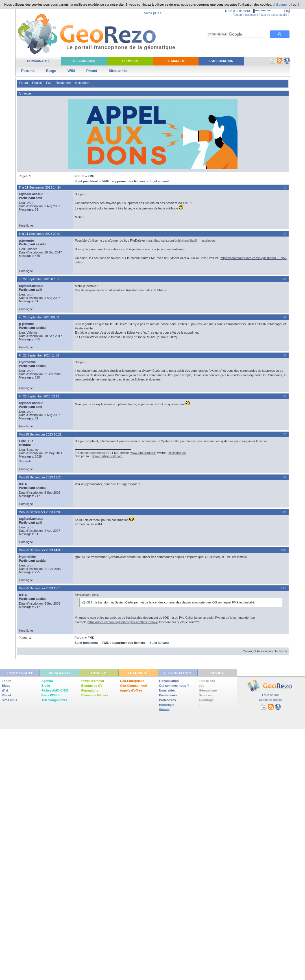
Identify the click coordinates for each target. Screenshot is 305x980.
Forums (28, 71)
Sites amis (117, 71)
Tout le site (207, 681)
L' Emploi (130, 61)
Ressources (84, 61)
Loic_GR (26, 441)
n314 (23, 484)
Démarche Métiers (95, 695)
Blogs (51, 71)
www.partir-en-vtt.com (107, 456)
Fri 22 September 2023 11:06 (39, 355)
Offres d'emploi (93, 681)
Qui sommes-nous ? (174, 686)
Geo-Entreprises (132, 681)
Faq (49, 83)
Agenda (47, 681)
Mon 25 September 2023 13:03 (40, 512)
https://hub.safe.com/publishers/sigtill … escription (180, 240)
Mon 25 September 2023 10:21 (40, 434)
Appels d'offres (131, 690)
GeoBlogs (206, 700)
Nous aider (167, 690)
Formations (90, 690)
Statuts (164, 710)
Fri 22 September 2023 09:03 (39, 317)
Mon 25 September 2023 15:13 (40, 588)
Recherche (63, 83)
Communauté (39, 61)
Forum (23, 83)
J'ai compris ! (283, 5)
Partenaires (167, 700)
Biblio (46, 686)
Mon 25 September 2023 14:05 (40, 550)
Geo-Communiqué (133, 686)
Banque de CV (92, 686)
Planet (92, 71)
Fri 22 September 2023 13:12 (39, 396)
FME (91, 176)
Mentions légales (271, 700)
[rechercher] (235, 34)
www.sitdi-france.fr (143, 453)
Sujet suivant (159, 181)
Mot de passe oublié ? (275, 15)
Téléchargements (54, 700)
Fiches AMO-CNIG (55, 690)
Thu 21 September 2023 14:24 (40, 187)
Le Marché (176, 61)
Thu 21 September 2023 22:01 (40, 234)
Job (202, 686)
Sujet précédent (86, 181)
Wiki (71, 71)
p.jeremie (26, 240)
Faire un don (271, 695)
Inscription (82, 83)
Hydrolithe (27, 362)
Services (205, 695)
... (200, 705)
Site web (25, 461)
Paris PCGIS (51, 695)
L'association (169, 681)
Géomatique (208, 690)
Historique (167, 705)
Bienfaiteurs (168, 695)
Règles (37, 83)
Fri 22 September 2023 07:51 (39, 279)
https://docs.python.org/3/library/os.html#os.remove (123, 622)
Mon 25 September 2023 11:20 (40, 477)
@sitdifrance (177, 453)
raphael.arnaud (31, 194)
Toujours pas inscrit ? (247, 15)
